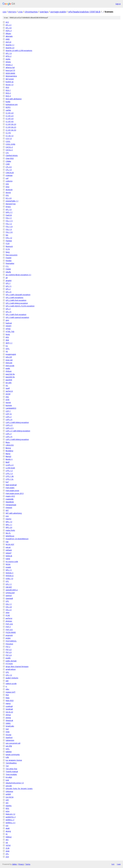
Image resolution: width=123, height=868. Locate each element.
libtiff (8, 462)
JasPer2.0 (9, 391)
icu (7, 346)
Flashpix (9, 241)
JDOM (8, 394)
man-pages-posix (12, 490)
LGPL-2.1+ (10, 428)
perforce (9, 618)
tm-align (9, 777)
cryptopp (9, 175)
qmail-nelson (11, 669)
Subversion (10, 740)
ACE (7, 22)
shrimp (8, 718)
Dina (7, 187)
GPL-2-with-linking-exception (17, 303)
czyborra (9, 181)
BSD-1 (8, 90)
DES (7, 184)
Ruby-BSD (10, 700)
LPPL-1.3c (10, 479)
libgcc (8, 442)
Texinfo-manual (12, 771)
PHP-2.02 (9, 624)
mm (7, 516)
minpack (9, 507)
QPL (7, 672)
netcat (8, 547)
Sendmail (9, 709)
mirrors (12, 12)
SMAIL (8, 723)
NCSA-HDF (10, 544)
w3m (8, 811)
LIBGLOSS (10, 445)
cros (20, 12)
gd (7, 278)
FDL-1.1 (9, 218)
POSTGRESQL (11, 641)
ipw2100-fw (10, 374)
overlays (44, 12)
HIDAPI (8, 326)
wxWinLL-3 (10, 820)
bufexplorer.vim (12, 104)
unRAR (8, 794)
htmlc (8, 334)
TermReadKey (11, 763)
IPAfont (9, 371)
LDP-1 (8, 411)
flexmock (9, 246)
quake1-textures (12, 678)
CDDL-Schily (10, 144)
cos (4, 12)
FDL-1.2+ (9, 226)
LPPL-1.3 (9, 473)
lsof (7, 482)
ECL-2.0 (9, 198)
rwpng (8, 703)
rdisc (7, 689)
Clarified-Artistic (12, 155)
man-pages (10, 488)
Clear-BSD (10, 158)
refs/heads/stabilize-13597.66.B (84, 12)
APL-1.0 (9, 53)
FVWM (8, 269)
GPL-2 (8, 289)
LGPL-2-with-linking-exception (17, 422)
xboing (8, 831)
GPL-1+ (9, 286)
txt (113, 864)
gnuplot (9, 280)
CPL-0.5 (9, 167)
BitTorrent (10, 79)
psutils (8, 658)
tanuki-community (13, 754)
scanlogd (9, 706)
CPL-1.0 (9, 170)
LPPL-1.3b (10, 476)
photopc (9, 621)
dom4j (8, 192)
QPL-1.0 (9, 675)
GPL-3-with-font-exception (16, 314)
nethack (9, 550)
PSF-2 (8, 647)
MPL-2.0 (9, 527)
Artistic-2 (9, 65)
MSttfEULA (10, 536)
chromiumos (31, 12)
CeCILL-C (9, 150)
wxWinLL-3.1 (11, 823)
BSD (7, 87)
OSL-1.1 (9, 604)
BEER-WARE (10, 73)
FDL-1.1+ (9, 221)
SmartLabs (10, 726)
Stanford (9, 737)
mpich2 (8, 519)
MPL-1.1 (9, 525)
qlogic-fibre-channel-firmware (17, 666)
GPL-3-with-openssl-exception (17, 317)
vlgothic (9, 806)
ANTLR (8, 42)
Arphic (8, 59)
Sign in (118, 4)
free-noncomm (12, 255)
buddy (8, 102)
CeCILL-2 (9, 147)
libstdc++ (9, 459)
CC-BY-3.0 (10, 119)
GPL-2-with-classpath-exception (18, 295)
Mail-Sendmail (11, 485)
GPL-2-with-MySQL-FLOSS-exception (20, 306)
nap (7, 542)
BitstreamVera (11, 76)
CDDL (8, 141)
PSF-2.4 (9, 655)
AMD (8, 39)
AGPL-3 (9, 31)
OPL (7, 601)
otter (8, 612)
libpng (8, 454)
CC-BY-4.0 (10, 121)
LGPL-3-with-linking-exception (17, 439)
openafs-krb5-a (12, 590)
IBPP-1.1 (9, 343)
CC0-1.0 (9, 138)
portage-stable (58, 12)
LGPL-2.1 (9, 425)
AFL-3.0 (9, 28)
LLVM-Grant (10, 468)
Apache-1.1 (10, 45)
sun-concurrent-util (13, 743)
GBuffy (8, 272)
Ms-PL (8, 533)
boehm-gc (10, 82)
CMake (8, 161)
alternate (9, 36)
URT (7, 800)
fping (8, 252)
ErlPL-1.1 (9, 212)
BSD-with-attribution (14, 99)
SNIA (8, 732)
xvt (7, 843)
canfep (8, 110)
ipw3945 (9, 380)
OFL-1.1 (9, 584)
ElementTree (11, 204)
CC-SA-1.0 (9, 136)
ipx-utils (9, 383)
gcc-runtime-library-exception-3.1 (18, 275)
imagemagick (11, 354)
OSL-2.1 (9, 610)
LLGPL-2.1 (10, 465)
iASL (7, 337)
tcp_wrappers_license (14, 760)
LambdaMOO (11, 408)
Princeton (9, 644)
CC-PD (8, 133)
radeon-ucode (11, 683)
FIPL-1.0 (9, 238)
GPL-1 (8, 283)
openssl (9, 595)
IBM (7, 340)
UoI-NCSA (10, 797)
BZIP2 (8, 107)
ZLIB (8, 848)
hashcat (9, 323)
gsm (7, 320)
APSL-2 (8, 56)
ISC (7, 385)
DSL (7, 195)
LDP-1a (9, 414)
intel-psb (9, 363)
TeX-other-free (11, 769)
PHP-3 (8, 627)
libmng (8, 448)
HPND (8, 329)
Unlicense (9, 791)
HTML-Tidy (10, 331)
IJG (7, 351)
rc (6, 686)
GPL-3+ (9, 312)
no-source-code (12, 561)
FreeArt (9, 258)
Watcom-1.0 (10, 814)
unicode (9, 786)
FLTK (8, 249)
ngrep (8, 559)
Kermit (8, 402)
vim (7, 803)
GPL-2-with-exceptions (14, 297)
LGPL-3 (9, 434)
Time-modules (11, 774)
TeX (7, 766)
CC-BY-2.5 (10, 116)
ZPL (7, 854)
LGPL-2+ (9, 419)
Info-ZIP (9, 357)
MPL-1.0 (9, 522)
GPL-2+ (9, 292)
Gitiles (14, 864)
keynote (9, 405)
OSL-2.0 (9, 607)
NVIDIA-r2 (10, 576)
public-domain (11, 661)
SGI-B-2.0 (9, 712)
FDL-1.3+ (9, 232)
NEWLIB (9, 556)
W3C (7, 808)
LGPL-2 (9, 417)
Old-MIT (9, 587)
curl (7, 178)
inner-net (9, 360)
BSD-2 (8, 93)
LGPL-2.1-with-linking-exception (18, 431)
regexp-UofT (11, 692)
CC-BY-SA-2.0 (11, 124)
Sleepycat (9, 720)
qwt (7, 681)
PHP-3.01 (9, 630)
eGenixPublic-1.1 (12, 201)
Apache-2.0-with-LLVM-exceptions (19, 50)
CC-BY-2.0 (10, 113)
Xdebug (9, 837)
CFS (7, 153)
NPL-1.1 (9, 570)
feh (7, 235)
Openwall (9, 598)
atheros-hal (10, 67)
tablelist (9, 752)
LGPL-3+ (9, 437)
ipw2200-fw (10, 377)
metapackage (11, 505)
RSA (7, 695)
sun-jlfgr (9, 746)
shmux (8, 715)
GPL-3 (8, 309)
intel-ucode (10, 366)
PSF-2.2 (9, 649)
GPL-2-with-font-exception (16, 300)
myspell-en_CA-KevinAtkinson (17, 539)
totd (7, 780)
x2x (7, 826)
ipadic (8, 368)
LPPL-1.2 (9, 471)
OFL (7, 581)
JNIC (7, 397)
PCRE (8, 615)
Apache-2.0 (10, 48)
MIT (7, 510)
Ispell (8, 388)
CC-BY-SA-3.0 (11, 130)
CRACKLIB (10, 173)
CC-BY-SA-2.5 (11, 127)
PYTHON (9, 664)
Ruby (8, 698)
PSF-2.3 (9, 652)
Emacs (8, 207)
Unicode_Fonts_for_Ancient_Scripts (19, 788)
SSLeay (8, 735)
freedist (9, 261)
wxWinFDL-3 (11, 817)
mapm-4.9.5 (10, 496)
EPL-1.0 (9, 209)
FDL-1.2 (9, 224)
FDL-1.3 (9, 229)
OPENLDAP (10, 593)
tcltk (7, 757)
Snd (7, 729)
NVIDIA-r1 (10, 573)
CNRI (8, 164)
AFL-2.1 (9, 25)
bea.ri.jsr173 (10, 70)
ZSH (7, 857)
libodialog (9, 451)
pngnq (8, 638)
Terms (28, 864)
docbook (9, 190)
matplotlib (10, 499)
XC (7, 834)
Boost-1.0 (9, 85)
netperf (8, 553)
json (119, 864)
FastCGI (9, 215)
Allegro (8, 33)
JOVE (8, 400)
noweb (8, 567)
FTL (7, 266)
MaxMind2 (10, 502)
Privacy (21, 864)
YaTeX (8, 845)
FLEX (8, 243)
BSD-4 (8, 96)
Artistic (8, 62)
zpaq (8, 851)
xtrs (7, 840)
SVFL (8, 749)
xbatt (8, 828)
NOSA (8, 564)
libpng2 (8, 456)
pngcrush (9, 635)
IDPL (8, 349)
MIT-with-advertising (14, 513)
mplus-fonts (10, 530)
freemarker (10, 263)
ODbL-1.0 (9, 578)
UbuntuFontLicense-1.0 (15, 783)
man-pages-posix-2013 (15, 493)
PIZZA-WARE (11, 632)
